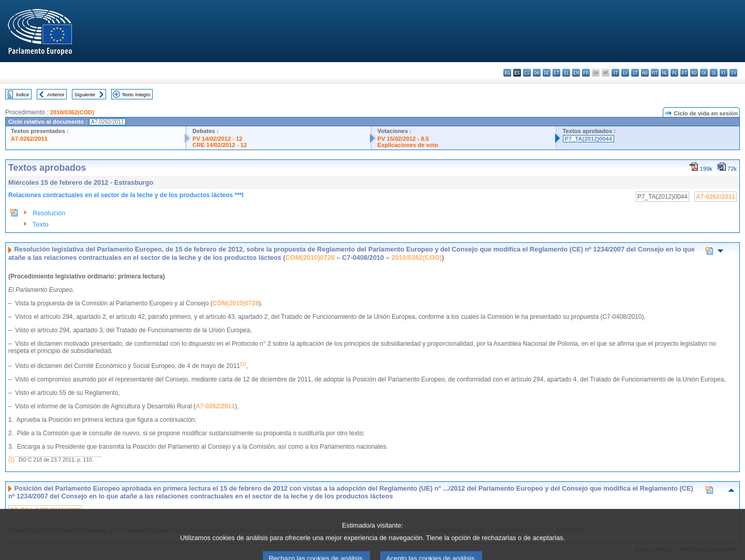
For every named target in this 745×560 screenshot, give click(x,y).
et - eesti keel (556, 73)
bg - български (507, 73)
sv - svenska (733, 73)
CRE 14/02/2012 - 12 (220, 145)
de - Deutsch (547, 73)
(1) (11, 460)
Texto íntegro (136, 94)
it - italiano (615, 73)
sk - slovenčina (704, 73)
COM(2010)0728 (310, 257)
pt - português (684, 73)
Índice (23, 94)
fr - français (586, 73)
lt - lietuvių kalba (635, 73)
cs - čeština (527, 73)
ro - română (694, 73)
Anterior (56, 94)
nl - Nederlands (665, 73)
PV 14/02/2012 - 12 (217, 139)
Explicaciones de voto (408, 145)
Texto (41, 224)
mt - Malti (655, 73)
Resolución (49, 213)
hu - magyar (645, 73)
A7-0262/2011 (29, 139)
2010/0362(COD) (72, 112)
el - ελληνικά (566, 73)
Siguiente (85, 94)
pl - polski (674, 73)
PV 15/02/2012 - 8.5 (404, 139)
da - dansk (537, 73)
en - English (576, 73)
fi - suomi (724, 73)
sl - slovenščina (714, 73)
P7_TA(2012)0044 (588, 139)
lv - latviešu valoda (625, 73)
